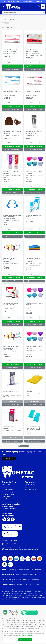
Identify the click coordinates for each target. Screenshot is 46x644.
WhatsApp (5, 499)
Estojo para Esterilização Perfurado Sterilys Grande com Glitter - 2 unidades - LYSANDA (34, 428)
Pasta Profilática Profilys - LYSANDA (12, 173)
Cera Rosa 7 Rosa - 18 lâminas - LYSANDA (10, 51)
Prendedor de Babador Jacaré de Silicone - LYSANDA (11, 260)
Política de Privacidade (9, 509)
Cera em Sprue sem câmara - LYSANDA (34, 391)
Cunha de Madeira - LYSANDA (10, 428)
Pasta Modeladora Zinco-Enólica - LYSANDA (34, 51)
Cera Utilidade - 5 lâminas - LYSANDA (12, 92)
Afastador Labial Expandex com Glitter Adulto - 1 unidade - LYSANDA (12, 217)
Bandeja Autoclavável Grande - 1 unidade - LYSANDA (33, 260)
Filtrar (6, 24)
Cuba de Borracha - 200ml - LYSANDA (35, 304)
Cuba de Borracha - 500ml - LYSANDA (34, 173)
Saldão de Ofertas (30, 489)
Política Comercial (8, 489)
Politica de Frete (7, 487)
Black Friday (29, 487)
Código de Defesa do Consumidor (9, 496)
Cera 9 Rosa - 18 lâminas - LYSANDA (34, 92)
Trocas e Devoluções (9, 492)
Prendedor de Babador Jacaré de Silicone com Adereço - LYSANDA (11, 348)
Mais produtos (24, 446)
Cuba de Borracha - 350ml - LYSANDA (34, 347)
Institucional (6, 485)
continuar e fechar (25, 640)
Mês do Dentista (30, 485)
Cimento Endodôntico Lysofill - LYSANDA (11, 304)
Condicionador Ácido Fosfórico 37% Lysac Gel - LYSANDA (12, 392)
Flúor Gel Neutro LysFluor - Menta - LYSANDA (34, 132)
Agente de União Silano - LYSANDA (34, 216)
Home (4, 19)
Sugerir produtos (9, 458)
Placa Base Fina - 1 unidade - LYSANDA (12, 132)
